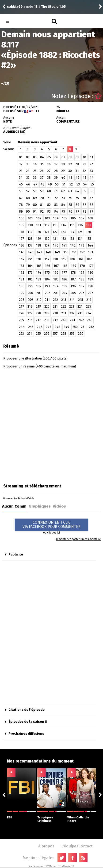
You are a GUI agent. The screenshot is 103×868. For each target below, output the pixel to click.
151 (74, 252)
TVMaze (51, 866)
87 (84, 205)
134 (80, 239)
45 (21, 184)
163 (22, 266)
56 (21, 191)
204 (65, 293)
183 (38, 279)
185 (56, 279)
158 (55, 259)
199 (22, 293)
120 (38, 232)
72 (56, 198)
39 (56, 178)
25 (35, 171)
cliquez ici (53, 533)
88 (92, 205)
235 (21, 320)
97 (77, 212)
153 (90, 252)
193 (47, 286)
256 (47, 334)
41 (70, 178)
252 (91, 327)
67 (21, 198)
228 (38, 313)
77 (91, 198)
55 (92, 184)
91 (35, 212)
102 (39, 218)
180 (90, 273)
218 (30, 307)
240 (64, 320)
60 (49, 191)
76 (84, 198)
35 (28, 178)
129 (38, 239)
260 (81, 334)
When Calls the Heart (82, 817)
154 (22, 259)
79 (28, 205)
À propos (46, 846)
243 (90, 320)
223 (72, 307)
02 (28, 157)
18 (63, 164)
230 (55, 313)
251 (83, 327)
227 (30, 313)
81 (42, 205)
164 (30, 266)
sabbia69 (15, 7)
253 (21, 334)
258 (64, 334)
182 (30, 279)
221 (55, 307)
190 (22, 286)
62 (63, 191)
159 (64, 259)
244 (22, 327)
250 (75, 327)
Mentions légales (38, 858)
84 (63, 205)
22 (91, 164)
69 (35, 198)
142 (73, 245)
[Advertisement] (51, 424)
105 (65, 218)
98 (84, 212)
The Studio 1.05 (53, 7)
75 (77, 198)
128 (30, 239)
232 (72, 313)
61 (56, 191)
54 (85, 184)
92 (42, 212)
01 (21, 157)
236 (30, 320)
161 (81, 259)
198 (90, 286)
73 (63, 198)
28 (56, 171)
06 (56, 157)
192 (39, 286)
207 (90, 293)
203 (56, 293)
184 (47, 279)
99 (92, 212)
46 (28, 184)
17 (56, 164)
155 (30, 259)
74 (70, 198)
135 (89, 239)
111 (39, 225)
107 (82, 218)
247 (49, 327)
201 (39, 293)
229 (47, 313)
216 (89, 300)
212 (55, 300)
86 (77, 205)
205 (73, 293)
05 (49, 157)
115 (72, 225)
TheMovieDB (66, 866)
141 (64, 245)
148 (48, 252)
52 (71, 184)
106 (73, 218)
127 (22, 239)
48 (43, 184)
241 (72, 320)
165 (39, 266)
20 (77, 164)
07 (63, 157)
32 (84, 171)
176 (56, 273)
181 (22, 279)
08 (70, 157)
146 (31, 252)
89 (21, 212)
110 (30, 225)
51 (64, 184)
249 (66, 327)
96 (70, 212)
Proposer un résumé (19, 366)
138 (38, 245)
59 (42, 191)
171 (91, 266)
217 (22, 307)
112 (47, 225)
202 (47, 293)
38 (49, 178)
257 (55, 334)
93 (49, 212)
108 (90, 218)
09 (77, 157)
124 (72, 232)
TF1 (37, 111)
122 (55, 232)
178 (73, 273)
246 (40, 327)
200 (30, 293)
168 (65, 266)
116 (80, 225)
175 (47, 273)
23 (21, 171)
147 (39, 252)
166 (48, 266)
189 (90, 279)
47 (35, 184)
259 (72, 334)
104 (56, 218)
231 (64, 313)
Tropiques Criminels (52, 817)
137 (30, 245)
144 (90, 245)
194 (56, 286)
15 (42, 164)
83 (56, 205)
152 (82, 252)
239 (55, 320)
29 (63, 171)
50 (57, 184)
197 (82, 286)
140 (56, 245)
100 (22, 218)
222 (63, 307)
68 (28, 198)
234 (89, 313)
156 (38, 259)
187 (73, 279)
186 (64, 279)
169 (74, 266)
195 (65, 286)
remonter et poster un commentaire (78, 539)
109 (22, 225)
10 (84, 157)
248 (57, 327)
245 (31, 327)
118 (22, 232)
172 (22, 273)
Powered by (19, 498)
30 (70, 171)
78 (21, 205)
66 (92, 191)
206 (82, 293)
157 (47, 259)
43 (84, 178)
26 (42, 171)
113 (55, 225)
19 (70, 164)
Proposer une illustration (23, 358)
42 (77, 178)
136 (22, 245)
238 (47, 320)
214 (72, 300)
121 (47, 232)
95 (63, 212)
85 (70, 205)
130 (47, 239)
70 (42, 198)
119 (30, 232)
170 (82, 266)
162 (89, 259)
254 (30, 334)
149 (57, 252)
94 (56, 212)
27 (49, 171)
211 (47, 300)
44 (92, 178)
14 (35, 164)
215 (81, 300)
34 (21, 178)
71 (49, 198)
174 (39, 273)
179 (82, 273)
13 (28, 164)
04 (42, 157)
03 (35, 157)
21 (84, 164)
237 (38, 320)
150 (66, 252)
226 (22, 313)
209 (30, 300)
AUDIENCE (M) (14, 132)
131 (55, 239)
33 (91, 171)
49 (50, 184)
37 (42, 178)
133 (72, 239)
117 (89, 225)
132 (63, 239)
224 (80, 307)
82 (49, 205)
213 (64, 300)
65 (84, 191)
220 (47, 307)
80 (35, 205)
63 (70, 191)
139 (47, 245)
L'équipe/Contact (77, 846)
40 (63, 178)
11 (92, 157)
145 (22, 252)
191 (30, 286)
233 (80, 313)
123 (63, 232)
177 (64, 273)
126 (88, 232)
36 (35, 178)
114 (63, 225)
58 (35, 191)
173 (30, 273)
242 (81, 320)
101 (30, 218)
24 (28, 171)
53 (78, 184)
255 (38, 334)
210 (39, 300)
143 (82, 245)
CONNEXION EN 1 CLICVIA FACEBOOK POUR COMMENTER (51, 525)
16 (49, 164)
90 (28, 212)
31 (77, 171)
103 (47, 218)
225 (89, 307)
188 (82, 279)
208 (22, 300)
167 (56, 266)
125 (80, 232)
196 (73, 286)
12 (21, 164)
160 (72, 259)
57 (28, 191)
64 (77, 191)
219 (38, 307)
